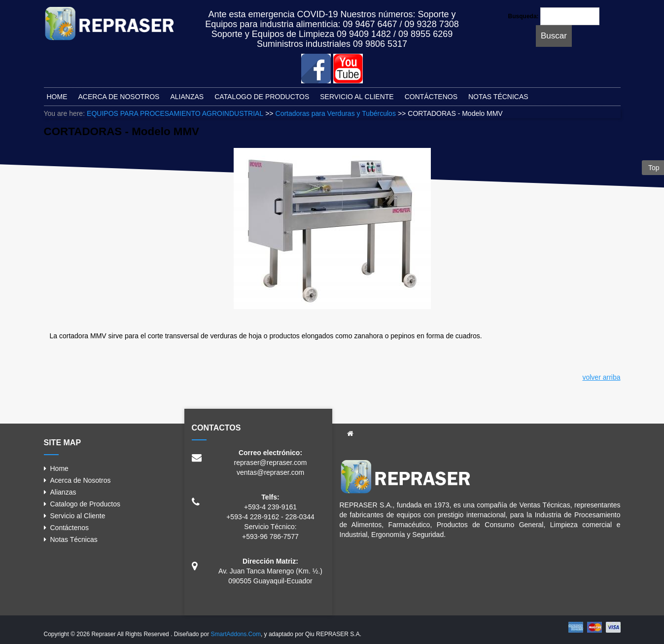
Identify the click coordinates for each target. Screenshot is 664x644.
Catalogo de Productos (85, 504)
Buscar (554, 36)
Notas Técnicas (74, 539)
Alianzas (63, 492)
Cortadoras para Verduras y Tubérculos (336, 113)
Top (653, 168)
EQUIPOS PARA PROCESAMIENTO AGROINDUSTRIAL (175, 113)
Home (59, 468)
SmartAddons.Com (236, 634)
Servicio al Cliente (78, 516)
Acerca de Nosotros (81, 480)
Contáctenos (70, 528)
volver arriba (601, 377)
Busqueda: (524, 16)
